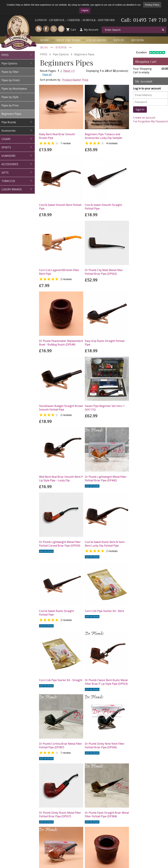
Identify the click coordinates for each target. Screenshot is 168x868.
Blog (44, 47)
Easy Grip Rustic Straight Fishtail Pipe (105, 343)
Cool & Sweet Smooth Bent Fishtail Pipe (60, 207)
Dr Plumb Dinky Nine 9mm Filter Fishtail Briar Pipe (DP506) (105, 745)
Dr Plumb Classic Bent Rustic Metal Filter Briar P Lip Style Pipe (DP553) (106, 682)
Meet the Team (68, 40)
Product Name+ (72, 80)
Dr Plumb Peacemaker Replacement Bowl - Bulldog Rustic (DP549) (61, 343)
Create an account (144, 118)
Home (45, 40)
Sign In (140, 110)
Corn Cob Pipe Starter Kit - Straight (61, 680)
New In (119, 40)
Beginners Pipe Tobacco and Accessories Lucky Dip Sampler (104, 136)
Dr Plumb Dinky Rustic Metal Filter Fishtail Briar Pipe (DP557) (60, 814)
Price (85, 80)
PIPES (44, 54)
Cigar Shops (97, 40)
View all (47, 74)
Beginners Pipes (84, 54)
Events (61, 47)
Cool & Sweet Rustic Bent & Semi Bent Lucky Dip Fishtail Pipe (105, 544)
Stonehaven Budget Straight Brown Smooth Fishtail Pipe (61, 408)
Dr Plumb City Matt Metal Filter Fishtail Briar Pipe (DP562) (104, 272)
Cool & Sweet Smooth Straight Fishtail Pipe (103, 207)
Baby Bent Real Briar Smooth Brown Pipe (57, 136)
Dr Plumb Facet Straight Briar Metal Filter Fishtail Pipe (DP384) (107, 814)
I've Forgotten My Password (150, 121)
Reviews (138, 40)
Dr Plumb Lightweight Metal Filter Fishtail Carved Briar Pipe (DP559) (60, 544)
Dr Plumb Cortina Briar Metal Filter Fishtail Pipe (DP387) (61, 745)
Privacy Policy (152, 5)
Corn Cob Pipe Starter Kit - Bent (104, 611)
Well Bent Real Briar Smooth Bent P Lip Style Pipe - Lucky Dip (61, 479)
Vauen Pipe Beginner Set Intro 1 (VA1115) (105, 408)
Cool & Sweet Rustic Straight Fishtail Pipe (56, 613)
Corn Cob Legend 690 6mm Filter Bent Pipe (59, 272)
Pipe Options (61, 54)
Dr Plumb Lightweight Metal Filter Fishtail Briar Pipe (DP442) (106, 479)
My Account (91, 30)
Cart (73, 30)
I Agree (85, 10)
